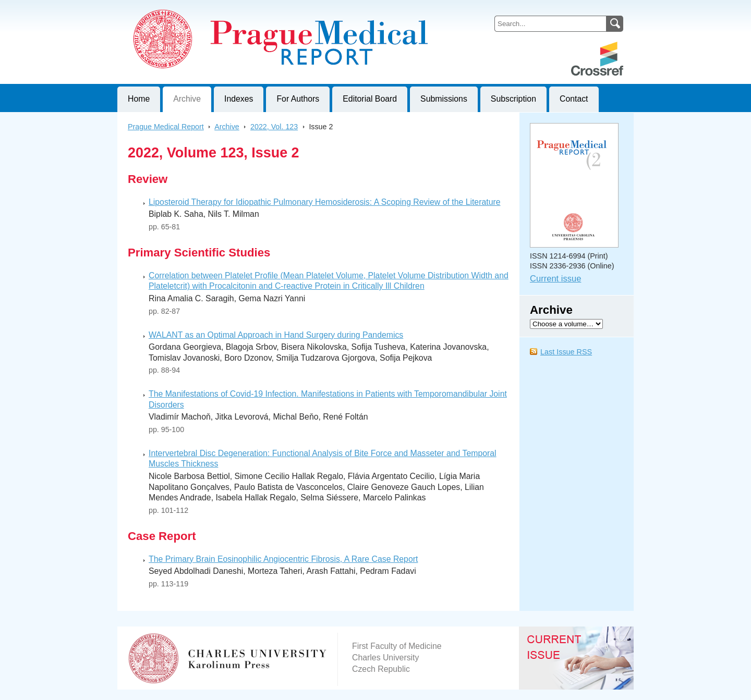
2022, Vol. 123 (274, 127)
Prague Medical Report (166, 127)
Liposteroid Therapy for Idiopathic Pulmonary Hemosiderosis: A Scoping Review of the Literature (325, 202)
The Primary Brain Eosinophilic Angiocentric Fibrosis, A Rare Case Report (283, 559)
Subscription (513, 99)
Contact (574, 99)
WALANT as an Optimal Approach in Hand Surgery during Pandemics (276, 335)
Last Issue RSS (566, 352)
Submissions (444, 99)
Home (139, 99)
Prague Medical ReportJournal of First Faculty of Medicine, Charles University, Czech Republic (245, 8)
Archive (187, 99)
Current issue (555, 279)
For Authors (298, 99)
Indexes (239, 99)
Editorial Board (370, 99)
